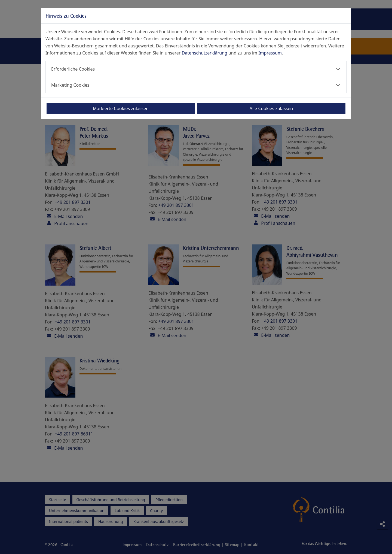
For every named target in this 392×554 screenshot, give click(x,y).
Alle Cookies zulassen (271, 108)
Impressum (270, 53)
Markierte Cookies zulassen (121, 108)
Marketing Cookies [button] (70, 85)
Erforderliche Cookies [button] (73, 69)
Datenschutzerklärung (205, 53)
